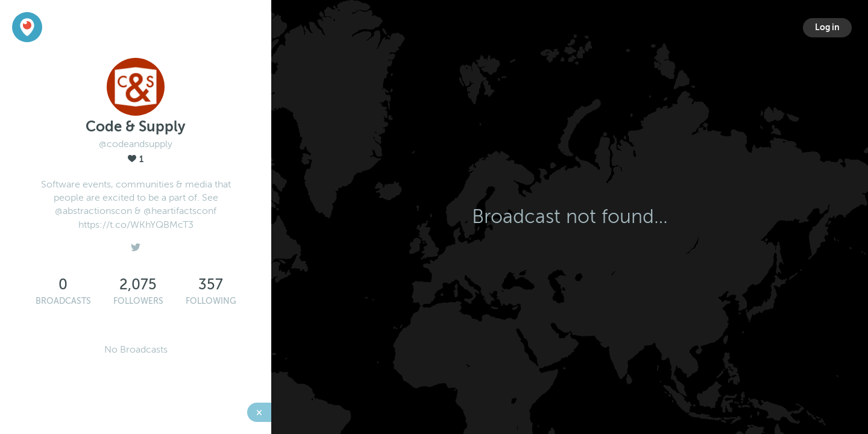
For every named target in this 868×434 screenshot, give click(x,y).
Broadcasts (63, 301)
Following (211, 301)
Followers (138, 301)
